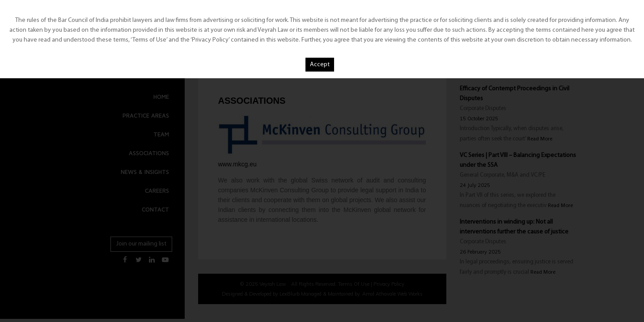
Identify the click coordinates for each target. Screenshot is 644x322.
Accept (320, 65)
